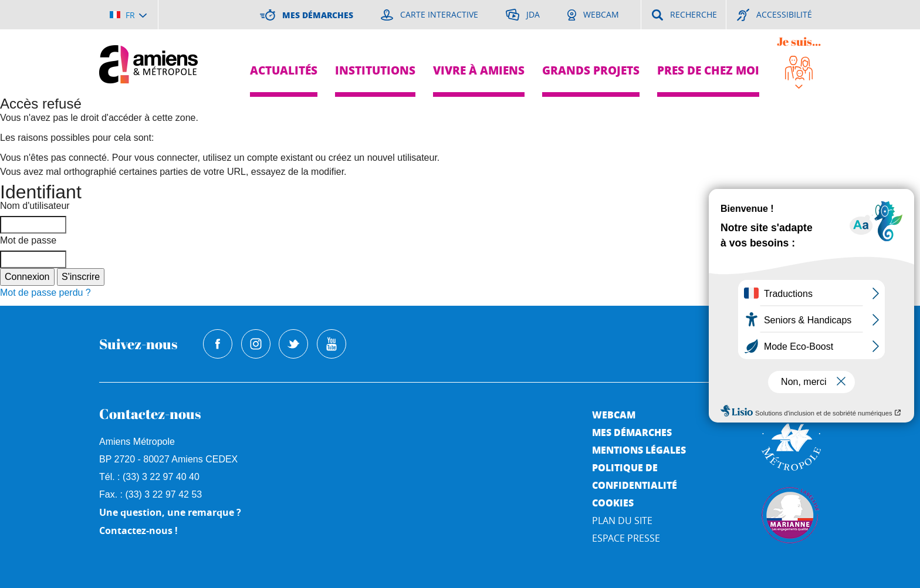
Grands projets (591, 70)
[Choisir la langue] (128, 15)
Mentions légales (639, 450)
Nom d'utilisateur (35, 206)
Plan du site (622, 521)
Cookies (613, 503)
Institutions (375, 70)
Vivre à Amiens (479, 70)
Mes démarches (632, 432)
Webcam (614, 415)
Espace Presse (626, 538)
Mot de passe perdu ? (45, 293)
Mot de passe (28, 240)
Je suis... (799, 41)
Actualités (284, 70)
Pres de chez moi (708, 70)
